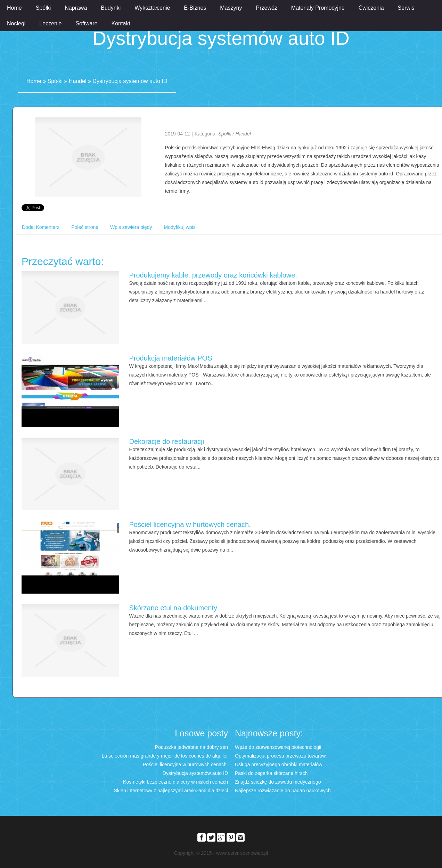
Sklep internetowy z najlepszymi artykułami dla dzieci (171, 791)
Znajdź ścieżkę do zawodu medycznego (278, 782)
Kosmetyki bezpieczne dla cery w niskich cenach (175, 782)
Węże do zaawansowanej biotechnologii (278, 747)
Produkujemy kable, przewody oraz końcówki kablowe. (213, 275)
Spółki (55, 81)
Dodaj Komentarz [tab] (41, 227)
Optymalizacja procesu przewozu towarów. (281, 756)
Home (34, 81)
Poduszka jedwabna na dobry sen (191, 747)
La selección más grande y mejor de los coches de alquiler (165, 756)
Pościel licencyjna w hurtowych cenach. (190, 524)
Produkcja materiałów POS (171, 358)
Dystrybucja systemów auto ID (130, 81)
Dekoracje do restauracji (167, 441)
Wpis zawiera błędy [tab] (131, 227)
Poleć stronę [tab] (85, 227)
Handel (78, 81)
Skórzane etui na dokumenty (173, 608)
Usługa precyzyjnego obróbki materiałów (279, 764)
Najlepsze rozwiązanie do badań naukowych (283, 791)
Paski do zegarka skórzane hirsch (271, 773)
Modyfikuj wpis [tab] (180, 227)
